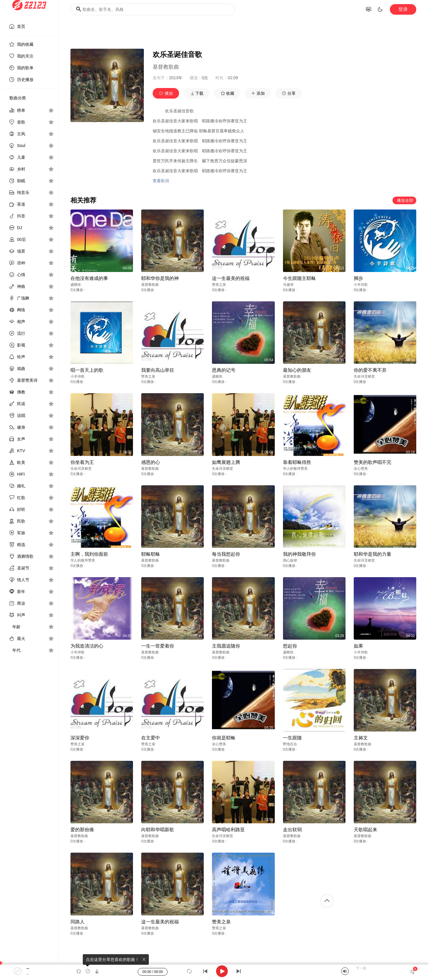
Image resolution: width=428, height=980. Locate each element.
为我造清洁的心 (87, 646)
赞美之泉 (219, 285)
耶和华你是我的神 (160, 278)
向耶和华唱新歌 (158, 830)
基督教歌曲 (166, 67)
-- (28, 968)
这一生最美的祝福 (231, 278)
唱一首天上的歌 (87, 370)
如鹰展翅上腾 (226, 462)
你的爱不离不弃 (370, 370)
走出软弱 (292, 830)
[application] (214, 971)
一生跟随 (292, 738)
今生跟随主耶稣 (299, 278)
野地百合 (290, 744)
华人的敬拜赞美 (295, 469)
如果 (358, 646)
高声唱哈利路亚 (228, 830)
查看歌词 (161, 181)
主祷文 (361, 738)
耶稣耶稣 (151, 554)
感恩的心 (151, 462)
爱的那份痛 (82, 830)
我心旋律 (290, 560)
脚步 (358, 278)
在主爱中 (151, 738)
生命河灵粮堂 (364, 376)
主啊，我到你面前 (89, 554)
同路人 (77, 922)
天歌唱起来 (365, 830)
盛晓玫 (76, 285)
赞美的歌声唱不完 (373, 462)
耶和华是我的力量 (373, 554)
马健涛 (288, 285)
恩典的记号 (224, 370)
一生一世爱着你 (158, 646)
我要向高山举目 (158, 370)
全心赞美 (361, 469)
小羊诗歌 (361, 285)
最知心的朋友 (297, 370)
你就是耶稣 (224, 738)
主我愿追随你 (226, 646)
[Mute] (345, 971)
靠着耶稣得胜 (297, 462)
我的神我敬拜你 (299, 554)
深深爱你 (80, 738)
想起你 (290, 646)
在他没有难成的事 (89, 278)
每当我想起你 (226, 554)
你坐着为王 (82, 462)
